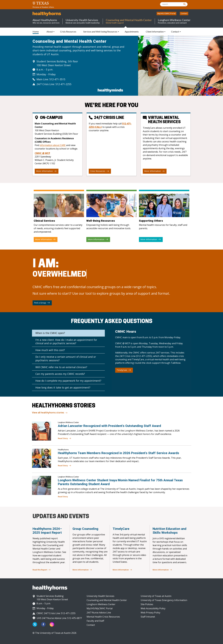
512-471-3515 (57, 79)
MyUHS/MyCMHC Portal (100, 608)
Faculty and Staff (95, 621)
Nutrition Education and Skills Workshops (169, 531)
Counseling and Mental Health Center (107, 600)
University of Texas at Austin (156, 596)
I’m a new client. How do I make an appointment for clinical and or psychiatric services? (66, 342)
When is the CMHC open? (50, 333)
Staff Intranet (148, 617)
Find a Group (42, 303)
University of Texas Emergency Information (164, 600)
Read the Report (42, 570)
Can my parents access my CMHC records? (60, 374)
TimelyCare (124, 370)
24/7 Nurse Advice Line (99, 613)
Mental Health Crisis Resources (103, 617)
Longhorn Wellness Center (101, 604)
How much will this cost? (50, 350)
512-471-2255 (63, 84)
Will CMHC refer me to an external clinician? (61, 367)
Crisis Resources (100, 171)
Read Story (64, 438)
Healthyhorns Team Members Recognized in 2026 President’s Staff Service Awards (118, 453)
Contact (184, 13)
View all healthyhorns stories (50, 413)
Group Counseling (85, 529)
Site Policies (147, 604)
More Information (46, 171)
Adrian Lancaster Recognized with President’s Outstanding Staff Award (109, 426)
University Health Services (100, 596)
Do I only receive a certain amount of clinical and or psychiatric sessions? (66, 359)
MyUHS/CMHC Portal (166, 13)
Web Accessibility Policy (153, 608)
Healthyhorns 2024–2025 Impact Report (47, 531)
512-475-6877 (75, 618)
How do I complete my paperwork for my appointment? (68, 381)
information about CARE (53, 145)
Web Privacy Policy (150, 613)
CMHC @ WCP (42, 153)
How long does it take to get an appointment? (63, 387)
